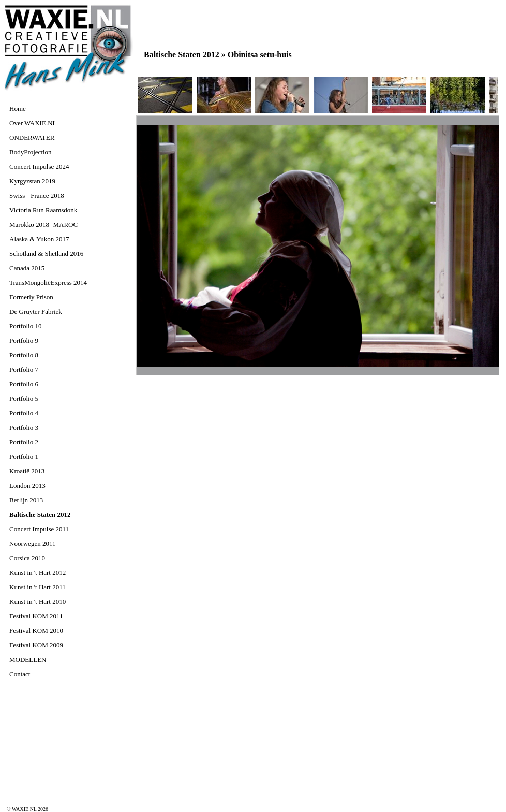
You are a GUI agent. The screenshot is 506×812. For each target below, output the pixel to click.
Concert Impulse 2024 (39, 166)
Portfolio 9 (24, 340)
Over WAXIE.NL (33, 123)
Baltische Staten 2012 (40, 514)
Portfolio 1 (24, 456)
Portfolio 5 (24, 398)
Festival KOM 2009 (36, 645)
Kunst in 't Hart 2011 (38, 587)
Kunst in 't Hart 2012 (38, 572)
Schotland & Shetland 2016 (46, 253)
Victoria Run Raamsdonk (43, 210)
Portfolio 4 (24, 413)
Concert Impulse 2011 (39, 529)
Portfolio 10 (25, 326)
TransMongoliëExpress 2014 (48, 282)
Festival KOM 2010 (36, 630)
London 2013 (27, 485)
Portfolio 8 (24, 355)
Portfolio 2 (24, 442)
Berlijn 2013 (26, 500)
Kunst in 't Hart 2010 (38, 601)
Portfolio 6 (24, 384)
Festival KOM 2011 (36, 616)
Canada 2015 (27, 268)
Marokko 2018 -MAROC (43, 224)
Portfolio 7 (24, 369)
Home (18, 108)
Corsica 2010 (27, 558)
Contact (20, 674)
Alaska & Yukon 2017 (39, 239)
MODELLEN (28, 659)
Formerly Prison (31, 297)
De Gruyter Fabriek (36, 311)
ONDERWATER (32, 137)
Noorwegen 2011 (32, 543)
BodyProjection (31, 152)
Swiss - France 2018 (37, 195)
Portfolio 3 (24, 427)
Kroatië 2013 (27, 471)
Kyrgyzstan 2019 (32, 181)
